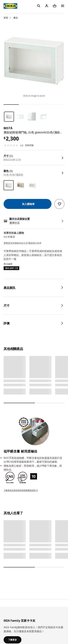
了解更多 (13, 640)
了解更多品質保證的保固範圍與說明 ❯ (21, 490)
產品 (16, 18)
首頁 (6, 18)
